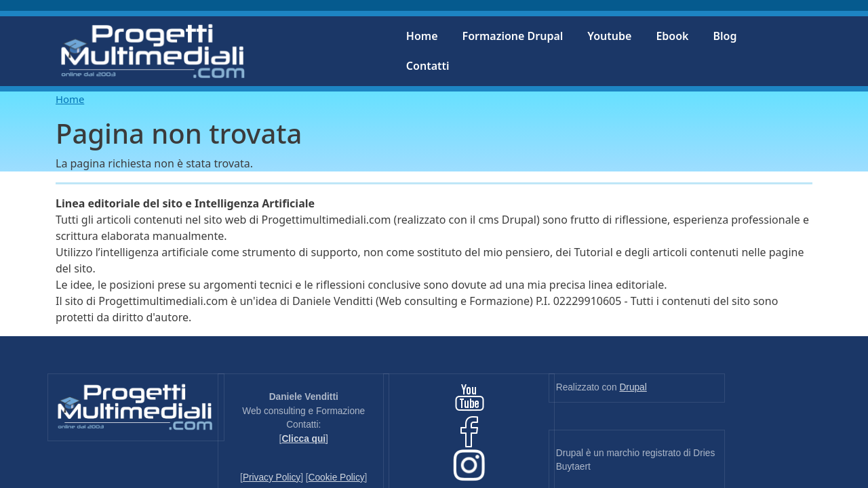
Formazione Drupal (513, 36)
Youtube (609, 36)
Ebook (672, 36)
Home (422, 36)
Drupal (633, 387)
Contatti (428, 66)
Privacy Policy (272, 477)
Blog (725, 36)
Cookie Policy (337, 477)
